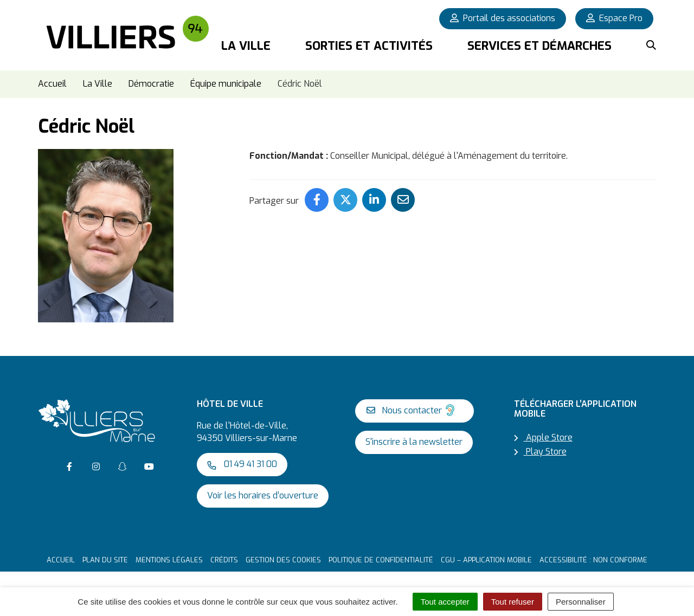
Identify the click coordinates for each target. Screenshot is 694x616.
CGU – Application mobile (486, 560)
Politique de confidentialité (381, 560)
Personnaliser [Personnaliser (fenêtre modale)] (581, 602)
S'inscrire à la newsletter (414, 442)
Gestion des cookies (283, 560)
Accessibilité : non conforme (593, 560)
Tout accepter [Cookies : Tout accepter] (445, 602)
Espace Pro (614, 18)
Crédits (224, 560)
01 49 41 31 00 (242, 464)
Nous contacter (412, 410)
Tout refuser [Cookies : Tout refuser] (513, 602)
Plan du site (105, 560)
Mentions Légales (169, 560)
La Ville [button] (246, 46)
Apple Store (543, 437)
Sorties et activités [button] (369, 46)
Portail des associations (503, 18)
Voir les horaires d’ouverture (263, 495)
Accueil (61, 560)
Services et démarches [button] (539, 46)
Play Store (540, 452)
